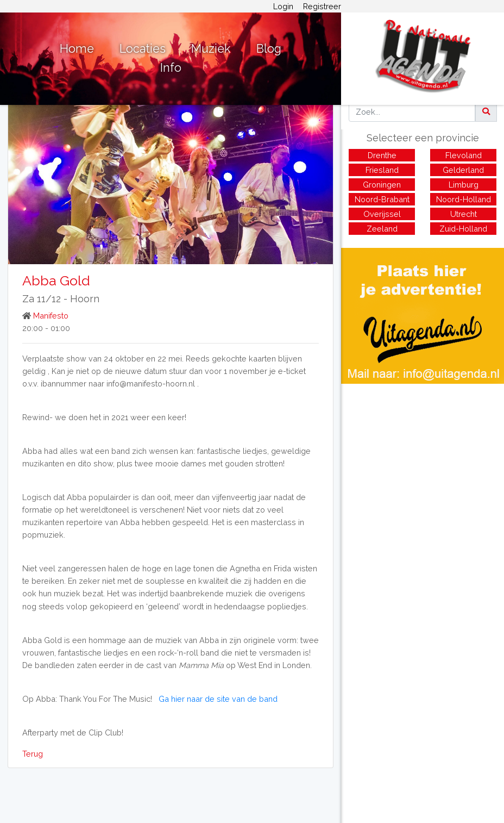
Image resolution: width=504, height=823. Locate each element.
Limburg (464, 185)
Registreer (322, 6)
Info (171, 68)
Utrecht (464, 214)
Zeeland (382, 229)
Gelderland (463, 170)
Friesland (382, 170)
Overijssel (382, 214)
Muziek (211, 49)
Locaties (143, 49)
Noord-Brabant (382, 199)
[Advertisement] (423, 460)
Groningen (382, 185)
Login (283, 6)
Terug (33, 754)
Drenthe (382, 155)
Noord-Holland (464, 199)
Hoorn (85, 299)
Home (77, 49)
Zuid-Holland (463, 229)
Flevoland (464, 155)
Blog (269, 49)
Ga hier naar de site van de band (218, 699)
